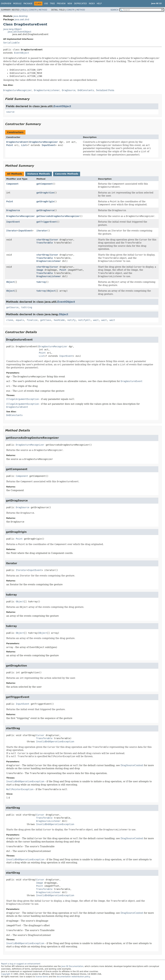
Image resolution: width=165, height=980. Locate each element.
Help (99, 4)
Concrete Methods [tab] (67, 174)
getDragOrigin (45, 201)
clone (10, 320)
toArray (41, 282)
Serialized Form (105, 90)
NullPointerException (20, 789)
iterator (42, 231)
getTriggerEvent (47, 222)
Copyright (6, 974)
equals (20, 320)
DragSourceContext (132, 765)
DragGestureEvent (17, 142)
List (24, 145)
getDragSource (45, 210)
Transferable (45, 243)
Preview (61, 4)
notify (71, 320)
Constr (33, 10)
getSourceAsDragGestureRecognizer (58, 216)
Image (40, 270)
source (10, 112)
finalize (32, 320)
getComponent (45, 184)
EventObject (22, 53)
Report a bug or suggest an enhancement (21, 964)
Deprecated (80, 4)
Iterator (12, 231)
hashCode (59, 320)
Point (10, 145)
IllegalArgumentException (23, 399)
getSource (12, 307)
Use (46, 4)
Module (17, 4)
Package (28, 4)
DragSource (13, 210)
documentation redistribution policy (73, 977)
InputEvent (48, 145)
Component (12, 184)
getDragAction (45, 193)
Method (43, 10)
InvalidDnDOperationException (55, 742)
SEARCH (114, 10)
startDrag (43, 240)
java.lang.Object (12, 29)
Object (10, 282)
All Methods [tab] (15, 174)
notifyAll (84, 320)
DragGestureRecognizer (44, 142)
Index (92, 4)
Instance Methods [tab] (39, 174)
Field (24, 10)
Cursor (54, 240)
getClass (46, 320)
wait (96, 320)
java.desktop (20, 16)
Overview (6, 4)
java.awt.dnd (22, 19)
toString (27, 307)
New (70, 4)
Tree (52, 4)
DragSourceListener (49, 261)
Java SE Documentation (72, 966)
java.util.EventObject (19, 32)
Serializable (11, 43)
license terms (42, 977)
